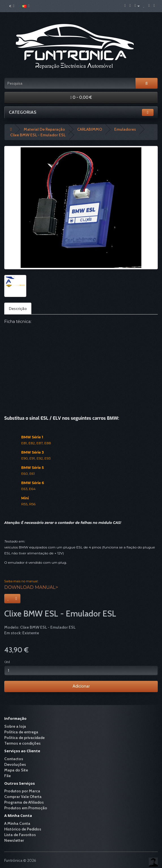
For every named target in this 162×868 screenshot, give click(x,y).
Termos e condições (22, 743)
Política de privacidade (24, 738)
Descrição (18, 309)
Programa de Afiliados (24, 802)
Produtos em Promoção (26, 808)
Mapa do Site (16, 770)
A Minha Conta (17, 823)
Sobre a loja (15, 726)
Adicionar (81, 686)
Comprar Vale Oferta (23, 797)
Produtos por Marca (22, 791)
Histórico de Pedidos (23, 829)
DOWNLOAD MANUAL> (31, 587)
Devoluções (15, 764)
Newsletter (14, 840)
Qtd (7, 662)
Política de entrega (21, 732)
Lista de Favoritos (20, 835)
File (7, 776)
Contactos (14, 759)
